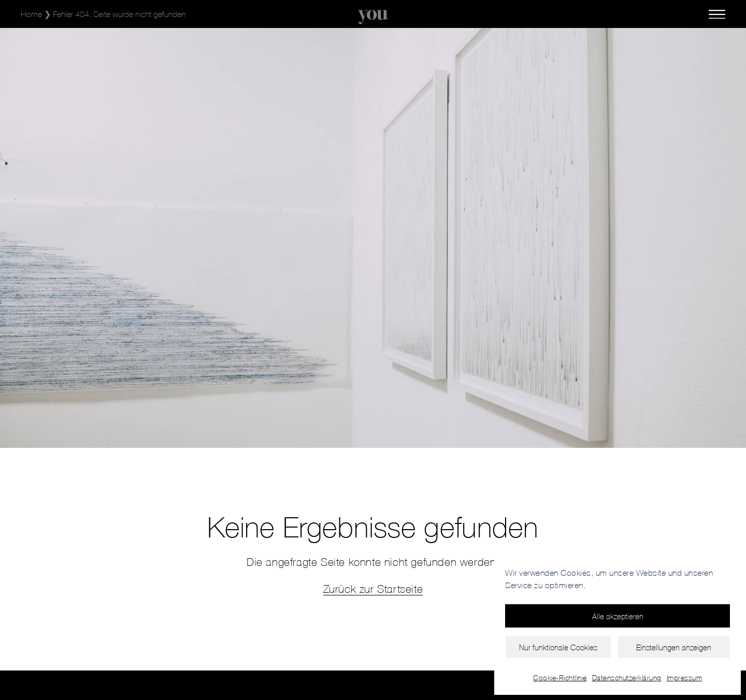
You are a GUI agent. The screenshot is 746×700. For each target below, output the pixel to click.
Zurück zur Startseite (373, 589)
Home (31, 14)
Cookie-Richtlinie (560, 677)
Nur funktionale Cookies (558, 647)
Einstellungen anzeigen (674, 647)
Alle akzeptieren (618, 616)
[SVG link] (373, 17)
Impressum (685, 677)
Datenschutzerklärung (627, 677)
